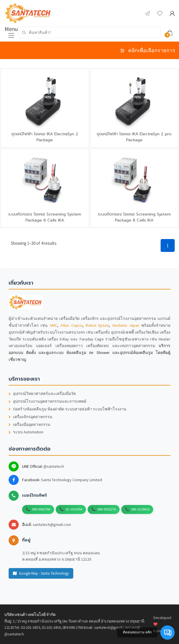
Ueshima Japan (126, 325)
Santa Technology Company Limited (72, 480)
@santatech (54, 466)
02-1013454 (74, 509)
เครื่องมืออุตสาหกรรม (29, 425)
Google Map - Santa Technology (41, 573)
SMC (53, 325)
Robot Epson (97, 325)
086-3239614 (140, 509)
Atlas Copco (72, 325)
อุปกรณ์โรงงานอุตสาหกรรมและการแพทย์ (47, 401)
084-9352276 (107, 509)
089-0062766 (41, 509)
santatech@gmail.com (52, 524)
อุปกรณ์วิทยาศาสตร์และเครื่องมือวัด (42, 394)
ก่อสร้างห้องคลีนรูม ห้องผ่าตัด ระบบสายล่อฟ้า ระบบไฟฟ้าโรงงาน (68, 409)
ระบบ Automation (26, 432)
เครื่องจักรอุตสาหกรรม (30, 417)
